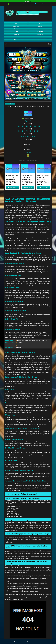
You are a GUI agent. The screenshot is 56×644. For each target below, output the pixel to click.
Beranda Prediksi (10, 104)
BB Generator (40, 32)
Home (16, 23)
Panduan (40, 40)
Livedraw (40, 23)
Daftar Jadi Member (29, 4)
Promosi (40, 26)
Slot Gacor (16, 32)
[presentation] (27, 192)
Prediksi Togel (16, 26)
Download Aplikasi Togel (15, 4)
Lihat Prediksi (12, 188)
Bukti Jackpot (40, 37)
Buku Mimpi (16, 37)
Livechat (45, 4)
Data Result (40, 29)
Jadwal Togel (16, 29)
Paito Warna (16, 34)
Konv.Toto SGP (40, 34)
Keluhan (16, 40)
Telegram (38, 4)
